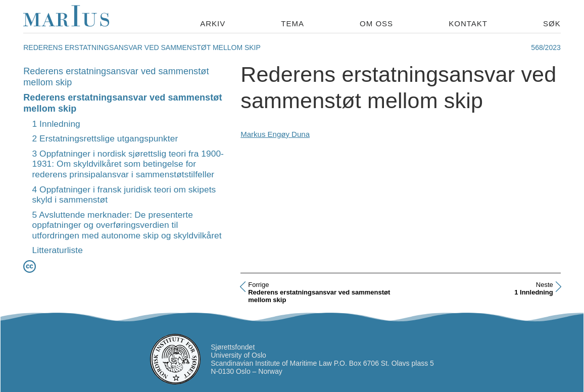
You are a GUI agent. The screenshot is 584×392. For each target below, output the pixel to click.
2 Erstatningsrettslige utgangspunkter (105, 138)
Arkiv (213, 23)
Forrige (258, 285)
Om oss (376, 23)
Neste (545, 285)
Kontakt (468, 23)
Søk (552, 23)
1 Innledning (56, 124)
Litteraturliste (58, 250)
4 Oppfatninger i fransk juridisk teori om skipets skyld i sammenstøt (124, 195)
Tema (293, 23)
